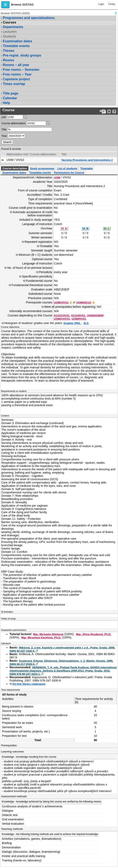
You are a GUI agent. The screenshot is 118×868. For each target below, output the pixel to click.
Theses (9, 51)
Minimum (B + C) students (35, 255)
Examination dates (17, 41)
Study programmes (42, 168)
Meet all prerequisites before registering (70, 307)
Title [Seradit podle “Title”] (64, 154)
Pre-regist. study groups (22, 55)
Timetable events (16, 46)
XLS (86, 323)
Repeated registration (39, 242)
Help (7, 103)
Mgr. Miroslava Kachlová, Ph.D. (41, 637)
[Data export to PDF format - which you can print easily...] (103, 111)
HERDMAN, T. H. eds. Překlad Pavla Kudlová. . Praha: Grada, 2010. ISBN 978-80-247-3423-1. (63, 671)
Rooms (8, 60)
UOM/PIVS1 (79, 319)
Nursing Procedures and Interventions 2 (87, 160)
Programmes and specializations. (29, 18)
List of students (67, 168)
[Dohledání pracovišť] (25, 117)
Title (4, 129)
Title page (11, 93)
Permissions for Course (69, 173)
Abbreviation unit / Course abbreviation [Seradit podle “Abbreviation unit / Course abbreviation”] (31, 154)
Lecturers (10, 32)
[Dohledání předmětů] (48, 123)
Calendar (10, 98)
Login (101, 4)
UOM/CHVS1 (62, 319)
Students (9, 36)
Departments (13, 27)
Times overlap (14, 84)
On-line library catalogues (29, 684)
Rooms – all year (16, 65)
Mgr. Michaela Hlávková (48, 634)
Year (4, 136)
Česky (112, 4)
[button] (5, 5)
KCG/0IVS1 (78, 315)
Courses (10, 22)
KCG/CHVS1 (62, 315)
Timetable (87, 168)
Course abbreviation (13, 123)
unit (4, 117)
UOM (57, 177)
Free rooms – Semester (21, 70)
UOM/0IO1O (84, 303)
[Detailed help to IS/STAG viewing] (114, 111)
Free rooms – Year (17, 74)
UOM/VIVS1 (61, 303)
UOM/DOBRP (95, 315)
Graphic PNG (72, 323)
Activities (8, 612)
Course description (15, 168)
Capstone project (16, 79)
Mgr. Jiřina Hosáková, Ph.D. (94, 634)
